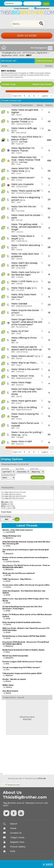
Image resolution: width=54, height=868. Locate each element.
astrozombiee (22, 186)
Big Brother (42, 53)
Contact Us (16, 833)
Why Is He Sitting (28, 407)
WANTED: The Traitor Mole (23, 170)
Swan (8, 638)
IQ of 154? (24, 331)
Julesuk (19, 250)
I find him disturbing (29, 245)
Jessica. (9, 687)
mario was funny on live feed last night (25, 273)
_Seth (18, 202)
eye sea (19, 220)
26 (49, 171)
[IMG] (3, 506)
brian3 (19, 403)
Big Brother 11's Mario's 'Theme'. (23, 149)
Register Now (17, 842)
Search (14, 824)
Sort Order (20, 469)
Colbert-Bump (22, 241)
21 (49, 217)
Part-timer (20, 372)
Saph (18, 299)
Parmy (8, 587)
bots (7, 664)
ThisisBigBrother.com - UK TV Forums (18, 53)
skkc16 (19, 396)
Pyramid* (20, 144)
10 (49, 265)
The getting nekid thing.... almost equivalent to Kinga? (26, 227)
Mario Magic (25, 382)
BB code (5, 502)
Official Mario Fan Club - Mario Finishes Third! (26, 159)
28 (49, 247)
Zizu (8, 669)
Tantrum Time (26, 376)
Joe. (18, 428)
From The (34, 469)
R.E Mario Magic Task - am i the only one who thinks (26, 392)
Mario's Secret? (26, 178)
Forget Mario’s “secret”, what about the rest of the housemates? (27, 322)
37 (49, 200)
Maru (8, 652)
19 (49, 402)
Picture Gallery (18, 847)
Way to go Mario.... (28, 363)
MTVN (8, 575)
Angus (19, 365)
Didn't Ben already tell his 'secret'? (24, 264)
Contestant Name (8, 475)
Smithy (19, 419)
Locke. (19, 173)
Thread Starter (27, 105)
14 (49, 179)
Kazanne (20, 385)
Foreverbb (20, 211)
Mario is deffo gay (28, 128)
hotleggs (20, 437)
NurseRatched (22, 327)
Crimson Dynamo (13, 561)
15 (49, 416)
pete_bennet (21, 132)
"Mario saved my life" (29, 191)
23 (49, 305)
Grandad (23, 304)
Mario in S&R (25, 441)
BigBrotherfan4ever (24, 306)
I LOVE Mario (25, 281)
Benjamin (10, 538)
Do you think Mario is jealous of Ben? (26, 138)
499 (49, 161)
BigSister (9, 675)
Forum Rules (6, 512)
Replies (49, 105)
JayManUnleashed (24, 124)
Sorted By (5, 469)
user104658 (10, 532)
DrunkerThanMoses (24, 193)
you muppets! (26, 184)
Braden (19, 358)
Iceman (19, 180)
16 (49, 313)
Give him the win (27, 207)
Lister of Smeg (22, 352)
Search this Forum (44, 61)
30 (49, 209)
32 (49, 282)
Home (13, 828)
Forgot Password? (21, 8)
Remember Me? (42, 9)
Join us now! (27, 36)
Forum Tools (9, 84)
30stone (19, 315)
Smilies (4, 504)
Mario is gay (25, 288)
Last (45, 96)
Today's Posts (17, 837)
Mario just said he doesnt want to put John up (26, 348)
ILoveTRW (20, 290)
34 (49, 130)
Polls (13, 851)
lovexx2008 (21, 268)
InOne (19, 333)
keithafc (20, 284)
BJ (17, 343)
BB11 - (14, 115)
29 (49, 238)
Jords (18, 164)
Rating (40, 105)
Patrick (19, 153)
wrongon (20, 277)
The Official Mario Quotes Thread (24, 120)
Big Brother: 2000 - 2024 (13, 55)
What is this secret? (29, 369)
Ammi (8, 581)
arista (8, 546)
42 (49, 121)
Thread (15, 105)
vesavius (20, 232)
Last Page (23, 142)
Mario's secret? (26, 356)
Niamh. (9, 681)
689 (49, 140)
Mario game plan (27, 401)
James (19, 115)
